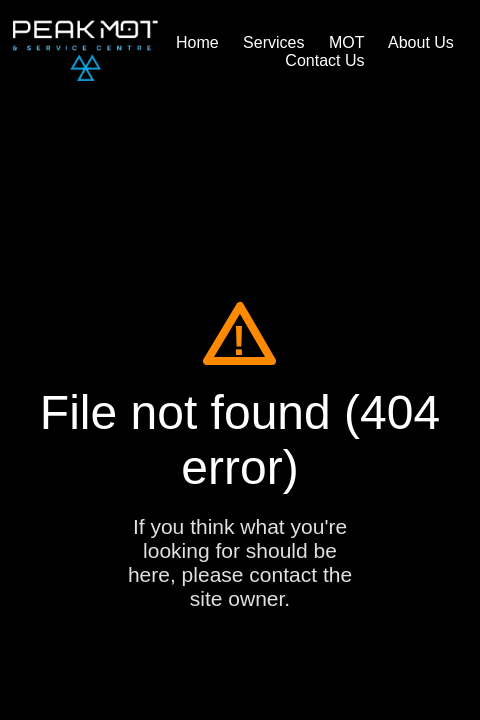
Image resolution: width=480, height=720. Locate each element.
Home (197, 42)
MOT (347, 42)
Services (273, 42)
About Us (421, 42)
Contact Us (324, 60)
